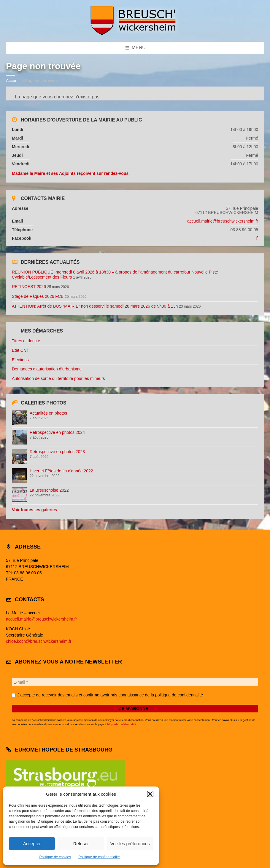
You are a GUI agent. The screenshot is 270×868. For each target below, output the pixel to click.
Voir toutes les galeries (34, 510)
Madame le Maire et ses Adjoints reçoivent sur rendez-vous (70, 173)
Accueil (13, 81)
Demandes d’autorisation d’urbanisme (47, 369)
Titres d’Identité (26, 341)
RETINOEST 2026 (29, 287)
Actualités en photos (48, 413)
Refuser (81, 844)
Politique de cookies (55, 857)
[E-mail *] (135, 682)
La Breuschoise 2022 (49, 490)
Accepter (32, 844)
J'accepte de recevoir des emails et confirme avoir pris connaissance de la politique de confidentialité (107, 695)
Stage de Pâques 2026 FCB (38, 296)
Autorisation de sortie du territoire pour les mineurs (58, 378)
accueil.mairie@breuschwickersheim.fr (223, 221)
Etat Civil (20, 350)
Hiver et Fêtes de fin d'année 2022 (61, 471)
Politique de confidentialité (99, 857)
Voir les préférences (130, 844)
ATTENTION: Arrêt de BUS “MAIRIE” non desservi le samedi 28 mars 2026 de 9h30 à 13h (95, 306)
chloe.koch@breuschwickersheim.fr (39, 641)
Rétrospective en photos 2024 (57, 432)
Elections (20, 360)
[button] (150, 794)
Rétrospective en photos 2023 (57, 452)
